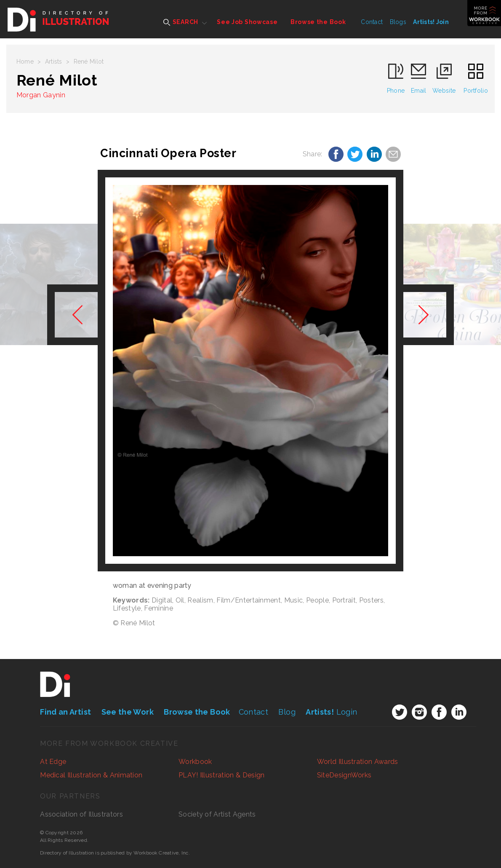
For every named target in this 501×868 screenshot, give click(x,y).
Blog (287, 712)
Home (25, 62)
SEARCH (181, 22)
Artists (54, 62)
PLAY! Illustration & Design (222, 775)
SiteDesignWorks (344, 775)
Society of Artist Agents (217, 814)
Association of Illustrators (81, 814)
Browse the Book (318, 22)
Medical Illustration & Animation (91, 775)
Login (331, 712)
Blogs (398, 22)
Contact (372, 22)
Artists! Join (431, 22)
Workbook (195, 762)
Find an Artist (65, 712)
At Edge (53, 762)
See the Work (128, 712)
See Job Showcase (247, 22)
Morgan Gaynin (41, 95)
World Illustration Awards (358, 762)
